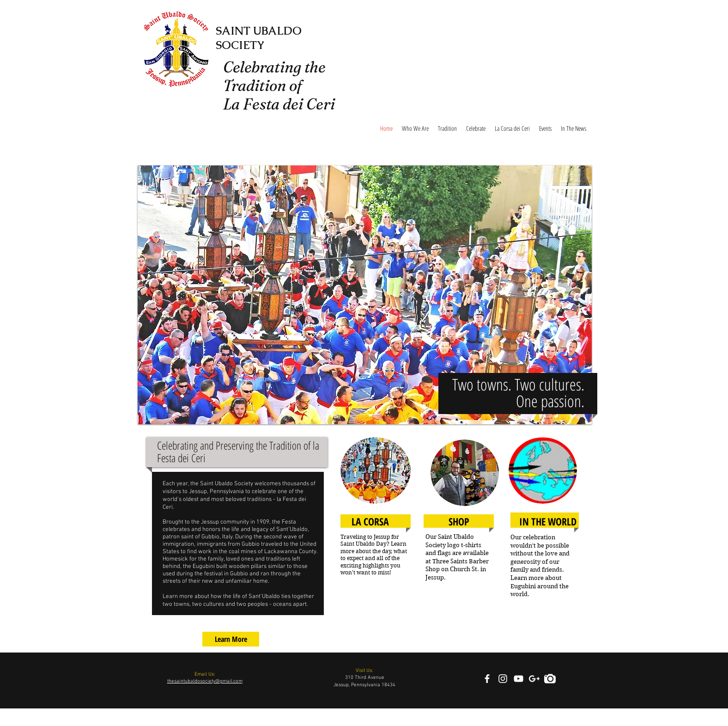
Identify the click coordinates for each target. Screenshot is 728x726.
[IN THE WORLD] (548, 522)
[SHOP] (459, 522)
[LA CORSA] (370, 522)
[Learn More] (231, 639)
